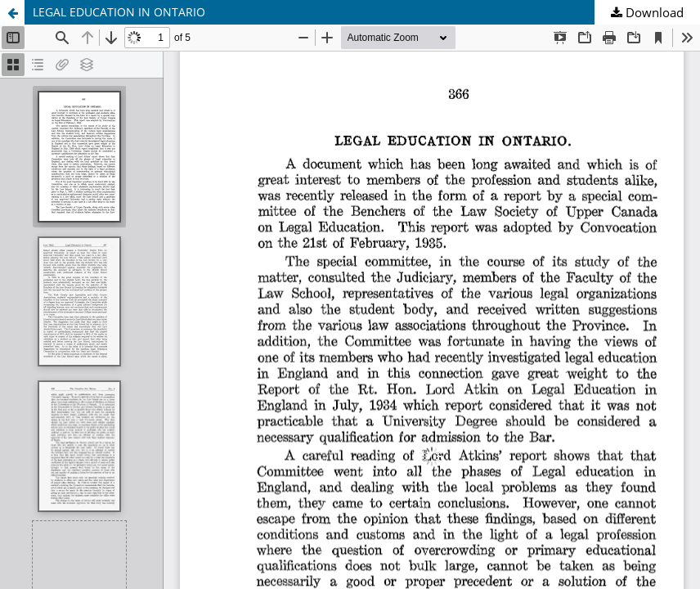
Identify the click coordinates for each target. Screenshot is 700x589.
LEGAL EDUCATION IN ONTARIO (119, 12)
